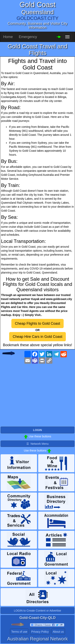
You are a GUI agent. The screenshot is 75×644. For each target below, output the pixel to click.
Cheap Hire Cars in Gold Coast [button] (37, 337)
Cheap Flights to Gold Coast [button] (37, 323)
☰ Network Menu (37, 444)
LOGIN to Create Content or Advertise (38, 611)
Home (8, 37)
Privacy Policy (40, 632)
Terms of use (19, 632)
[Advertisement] (38, 397)
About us (58, 632)
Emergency (28, 37)
